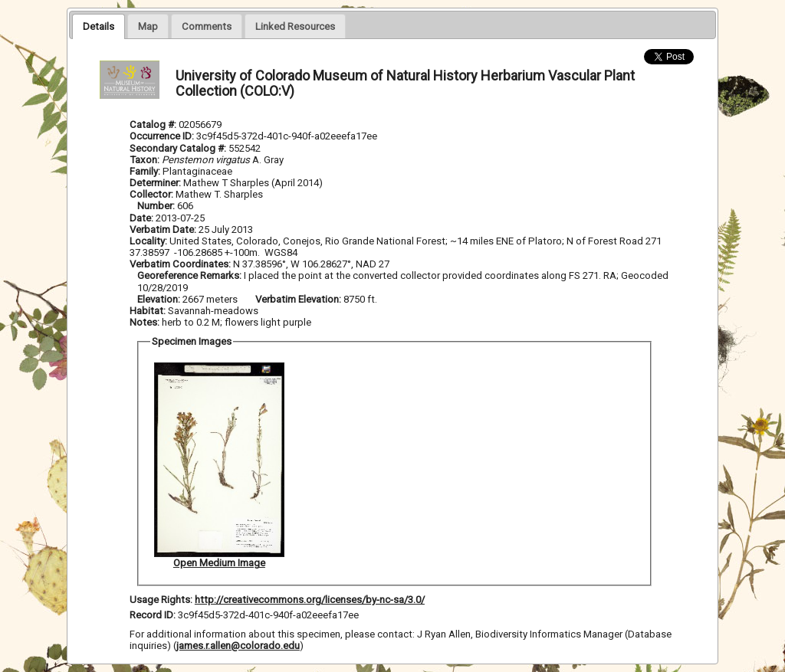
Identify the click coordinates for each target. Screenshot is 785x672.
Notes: (145, 322)
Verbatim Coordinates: (181, 264)
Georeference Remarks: (191, 275)
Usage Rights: (161, 600)
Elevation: (160, 299)
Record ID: (154, 615)
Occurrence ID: (163, 136)
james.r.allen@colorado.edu (238, 646)
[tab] (99, 26)
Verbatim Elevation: (299, 299)
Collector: (153, 194)
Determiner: (156, 183)
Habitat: (149, 311)
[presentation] (99, 26)
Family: (145, 171)
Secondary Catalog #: (179, 148)
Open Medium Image (219, 563)
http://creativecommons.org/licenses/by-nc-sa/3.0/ (310, 600)
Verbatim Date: (163, 229)
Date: (141, 218)
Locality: (148, 241)
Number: (157, 206)
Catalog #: (154, 125)
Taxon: (145, 160)
